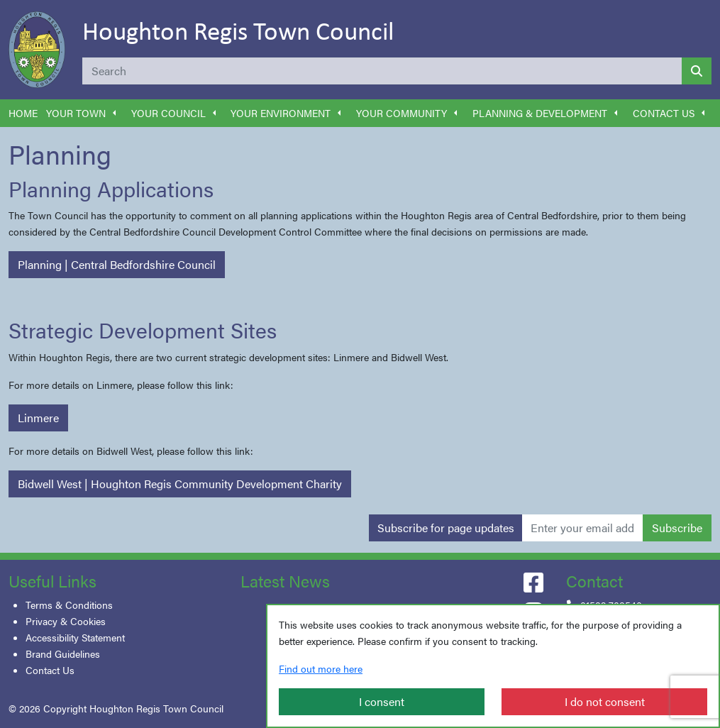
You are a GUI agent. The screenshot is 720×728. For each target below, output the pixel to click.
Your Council (168, 113)
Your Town (76, 113)
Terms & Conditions (69, 605)
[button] (114, 113)
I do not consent (605, 701)
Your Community (401, 113)
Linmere (38, 418)
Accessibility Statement (75, 637)
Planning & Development (540, 113)
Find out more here (321, 668)
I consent (382, 701)
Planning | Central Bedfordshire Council (117, 264)
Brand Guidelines (63, 653)
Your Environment (281, 113)
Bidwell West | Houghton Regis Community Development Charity (180, 484)
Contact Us (664, 113)
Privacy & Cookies (66, 621)
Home (23, 113)
